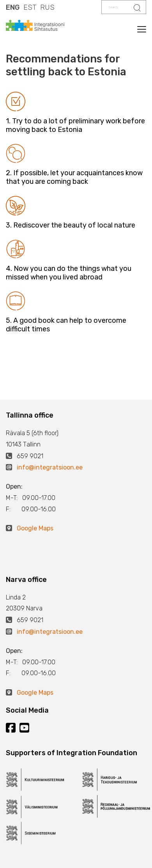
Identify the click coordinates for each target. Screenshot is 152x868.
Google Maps (35, 528)
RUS (47, 7)
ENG (13, 7)
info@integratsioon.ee (50, 467)
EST (30, 7)
